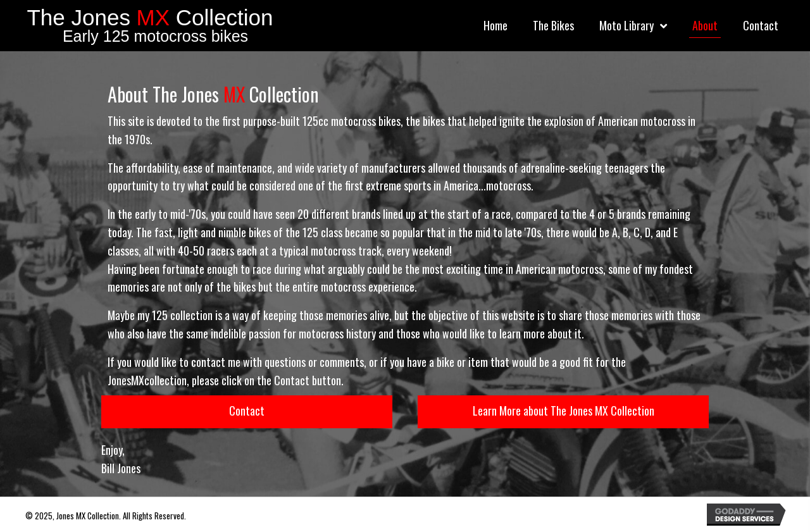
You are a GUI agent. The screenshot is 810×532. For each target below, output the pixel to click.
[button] (247, 412)
